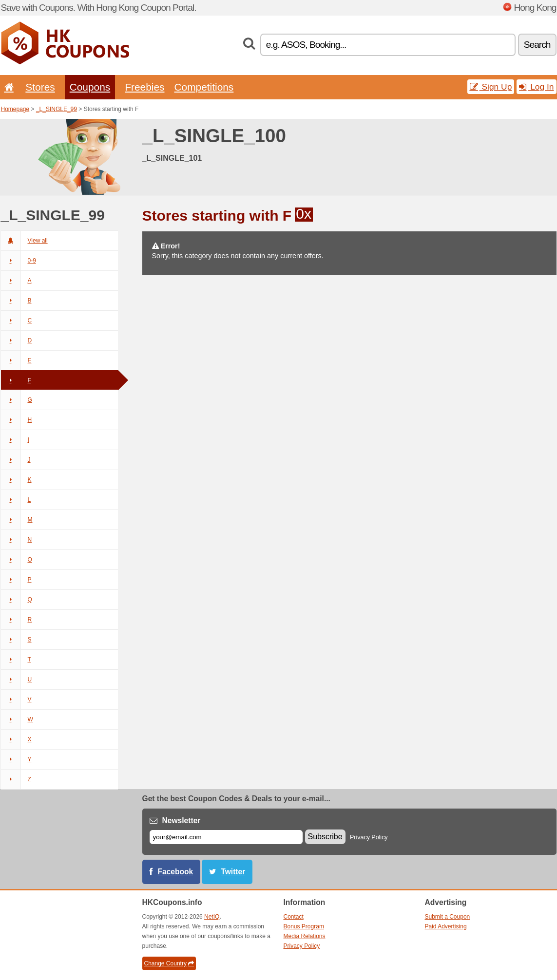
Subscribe (325, 837)
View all (24, 241)
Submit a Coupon (448, 917)
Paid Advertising (446, 926)
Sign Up (491, 87)
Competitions (204, 87)
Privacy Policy (369, 837)
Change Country (169, 963)
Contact (294, 917)
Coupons (90, 87)
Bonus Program (304, 926)
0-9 (19, 261)
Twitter (233, 872)
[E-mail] (226, 837)
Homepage (15, 109)
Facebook (176, 872)
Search (537, 45)
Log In (536, 87)
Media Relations (305, 936)
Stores (40, 87)
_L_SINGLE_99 (57, 109)
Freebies (144, 87)
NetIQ (212, 917)
